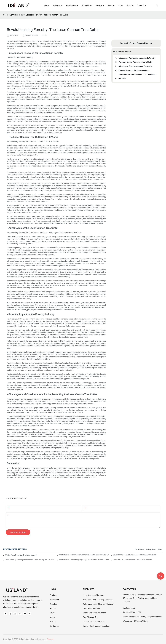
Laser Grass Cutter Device (94, 622)
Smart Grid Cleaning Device (95, 613)
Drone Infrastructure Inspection (96, 626)
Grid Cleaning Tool (91, 617)
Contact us (54, 626)
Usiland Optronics (11, 15)
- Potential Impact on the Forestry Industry (134, 70)
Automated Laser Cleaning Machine (98, 604)
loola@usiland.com (137, 617)
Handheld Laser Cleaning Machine (98, 600)
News (160, 549)
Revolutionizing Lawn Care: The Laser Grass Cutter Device (134, 555)
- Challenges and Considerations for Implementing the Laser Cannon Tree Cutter (138, 74)
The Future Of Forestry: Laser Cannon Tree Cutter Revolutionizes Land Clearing (84, 555)
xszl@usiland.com (154, 617)
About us (54, 604)
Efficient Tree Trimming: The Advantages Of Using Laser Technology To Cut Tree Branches (21, 555)
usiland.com (40, 639)
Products (54, 595)
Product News (139, 549)
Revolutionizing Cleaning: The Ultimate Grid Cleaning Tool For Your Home (30, 560)
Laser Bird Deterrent (91, 608)
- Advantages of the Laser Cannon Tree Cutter (135, 66)
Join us (53, 622)
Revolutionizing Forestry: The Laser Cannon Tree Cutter (45, 15)
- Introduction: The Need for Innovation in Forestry (136, 58)
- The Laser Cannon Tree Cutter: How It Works (135, 62)
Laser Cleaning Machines (94, 595)
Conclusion (122, 78)
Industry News (151, 549)
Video (52, 617)
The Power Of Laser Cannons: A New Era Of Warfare (132, 560)
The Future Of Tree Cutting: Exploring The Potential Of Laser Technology (84, 560)
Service (53, 608)
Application (55, 600)
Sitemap (50, 639)
